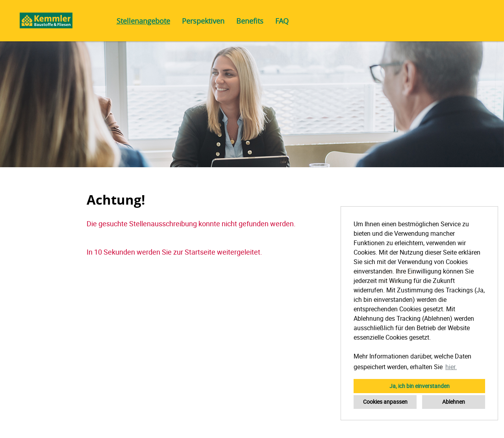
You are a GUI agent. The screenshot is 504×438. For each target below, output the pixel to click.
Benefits (250, 21)
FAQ (282, 21)
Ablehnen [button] (454, 402)
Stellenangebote (143, 21)
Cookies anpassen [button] (385, 402)
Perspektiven (203, 21)
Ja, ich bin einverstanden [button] (420, 386)
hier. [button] (451, 367)
